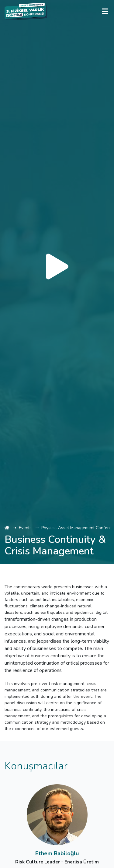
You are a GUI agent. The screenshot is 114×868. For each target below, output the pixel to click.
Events (25, 528)
